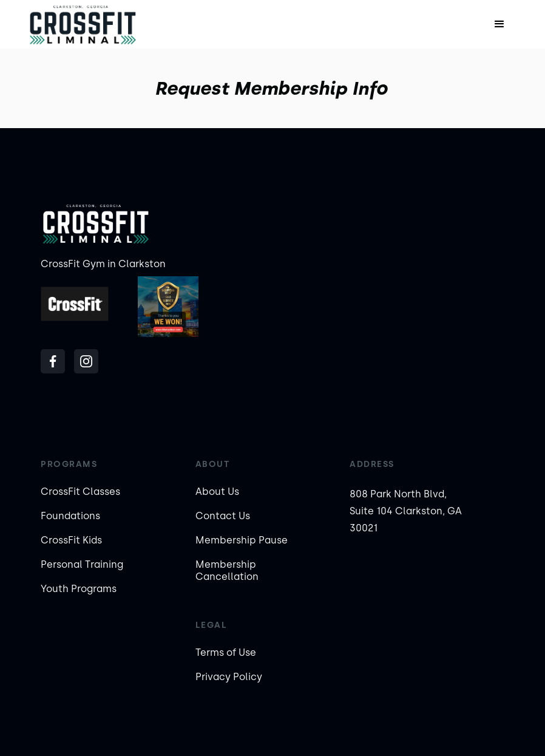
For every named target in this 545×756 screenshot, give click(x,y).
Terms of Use (226, 652)
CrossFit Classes (80, 492)
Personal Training (82, 564)
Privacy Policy (229, 677)
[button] (499, 24)
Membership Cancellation (227, 570)
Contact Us (223, 516)
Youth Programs (79, 589)
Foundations (70, 516)
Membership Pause (242, 540)
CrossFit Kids (71, 540)
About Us (217, 492)
